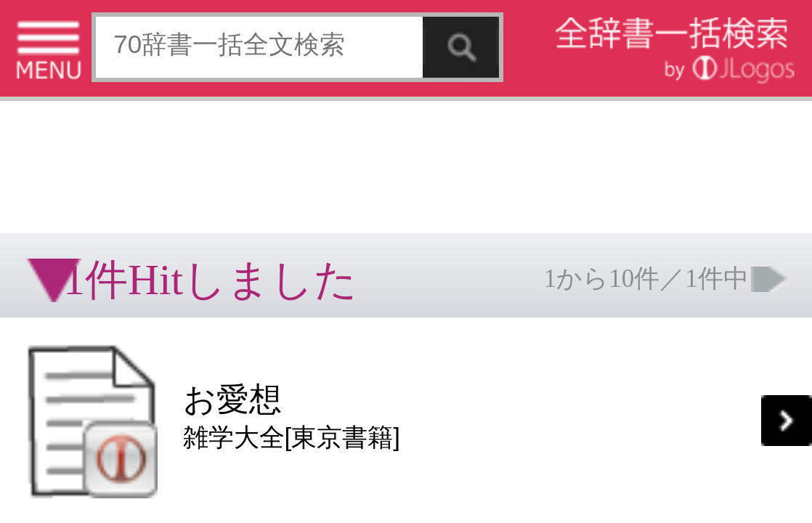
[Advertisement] (116, 47)
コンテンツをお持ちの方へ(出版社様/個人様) (84, 232)
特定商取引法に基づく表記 (51, 222)
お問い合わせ (177, 222)
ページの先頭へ (179, 268)
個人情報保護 (125, 222)
